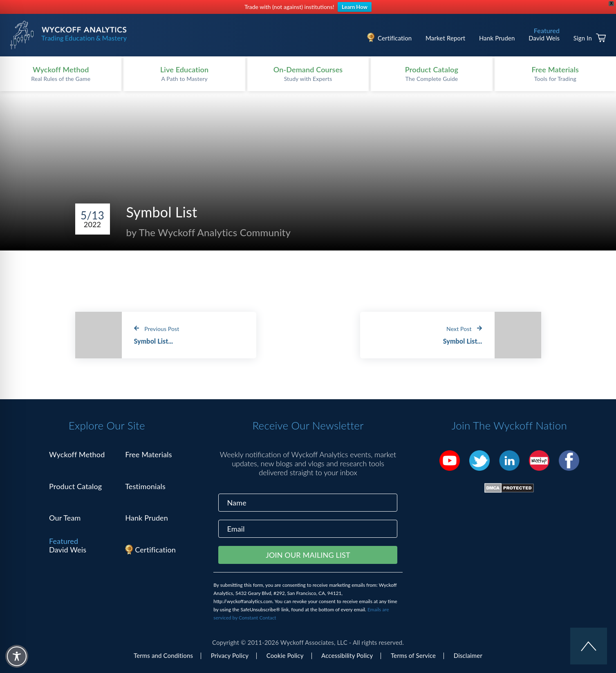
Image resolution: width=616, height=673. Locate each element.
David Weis (544, 38)
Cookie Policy (285, 655)
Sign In (583, 38)
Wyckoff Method (77, 454)
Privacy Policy (230, 655)
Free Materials (149, 454)
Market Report (445, 38)
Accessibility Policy (347, 655)
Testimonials (145, 486)
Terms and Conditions (163, 655)
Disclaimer (468, 655)
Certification (395, 38)
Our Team (65, 518)
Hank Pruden (497, 38)
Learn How (355, 7)
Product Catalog (75, 486)
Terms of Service (413, 655)
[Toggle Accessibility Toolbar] (17, 656)
